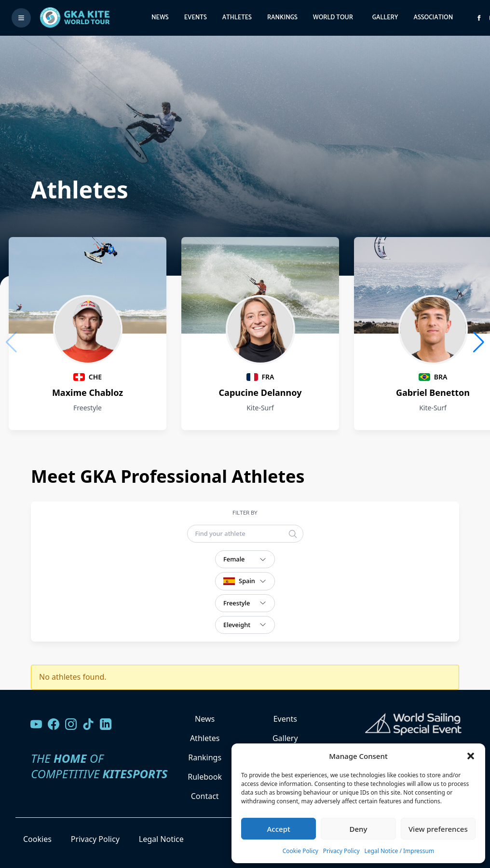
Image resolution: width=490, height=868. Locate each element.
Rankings (282, 18)
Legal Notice (161, 839)
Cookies (37, 839)
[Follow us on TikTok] (88, 724)
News (160, 18)
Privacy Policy (341, 851)
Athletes (237, 18)
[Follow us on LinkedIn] (106, 724)
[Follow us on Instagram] (71, 724)
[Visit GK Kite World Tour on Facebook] (479, 18)
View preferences (438, 829)
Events (196, 18)
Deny (359, 829)
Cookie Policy (300, 851)
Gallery (385, 18)
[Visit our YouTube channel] (36, 724)
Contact (205, 796)
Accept (279, 829)
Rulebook (205, 777)
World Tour (333, 18)
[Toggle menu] (21, 18)
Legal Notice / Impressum (400, 851)
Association (433, 18)
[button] (471, 756)
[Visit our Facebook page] (54, 724)
